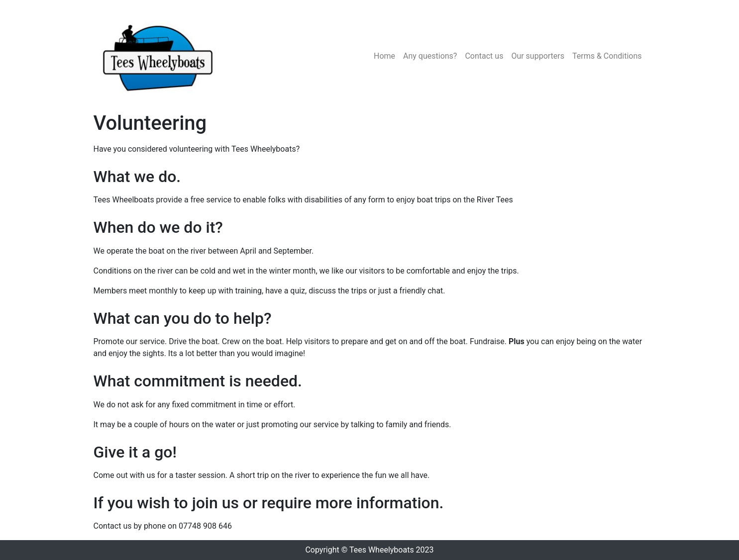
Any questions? (430, 56)
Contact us (484, 56)
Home (384, 56)
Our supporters (538, 56)
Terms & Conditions (607, 56)
